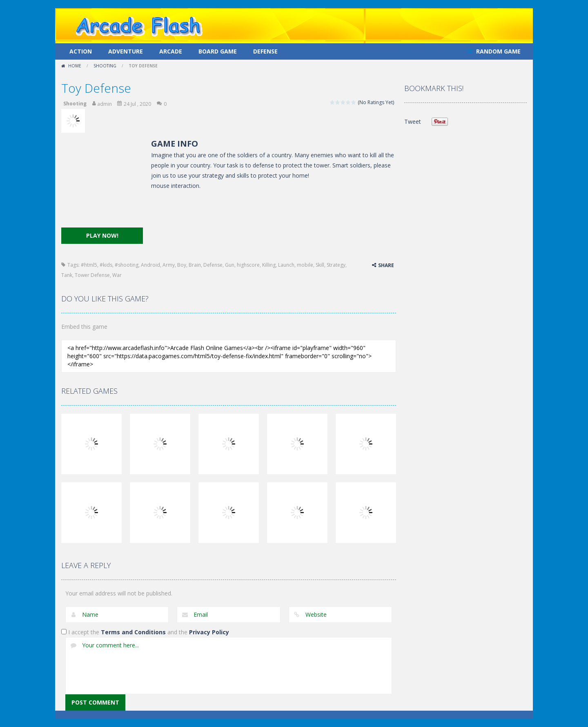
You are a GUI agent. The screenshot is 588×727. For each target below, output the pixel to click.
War (117, 275)
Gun (230, 265)
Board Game (218, 51)
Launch (286, 265)
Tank (67, 275)
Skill (320, 265)
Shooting (105, 66)
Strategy (336, 265)
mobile (305, 265)
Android (150, 265)
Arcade (171, 51)
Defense (265, 51)
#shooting (127, 265)
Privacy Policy (209, 632)
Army (169, 265)
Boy (182, 265)
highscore (248, 265)
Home (75, 66)
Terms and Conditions (133, 632)
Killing (269, 265)
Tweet (413, 122)
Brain (195, 265)
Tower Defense (92, 275)
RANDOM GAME (498, 51)
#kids (106, 265)
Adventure (126, 51)
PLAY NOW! (102, 235)
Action (81, 51)
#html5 (89, 265)
